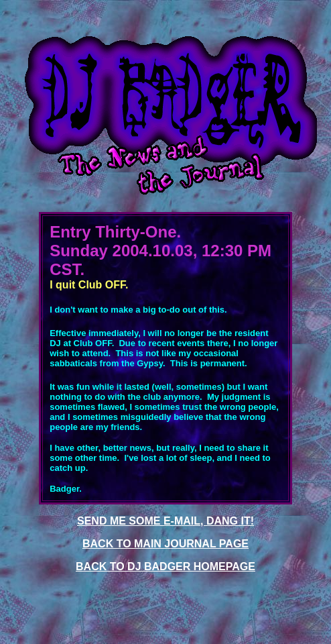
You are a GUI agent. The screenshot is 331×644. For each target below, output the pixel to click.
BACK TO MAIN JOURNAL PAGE (165, 544)
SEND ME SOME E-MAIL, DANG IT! (165, 521)
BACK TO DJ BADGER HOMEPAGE (165, 567)
